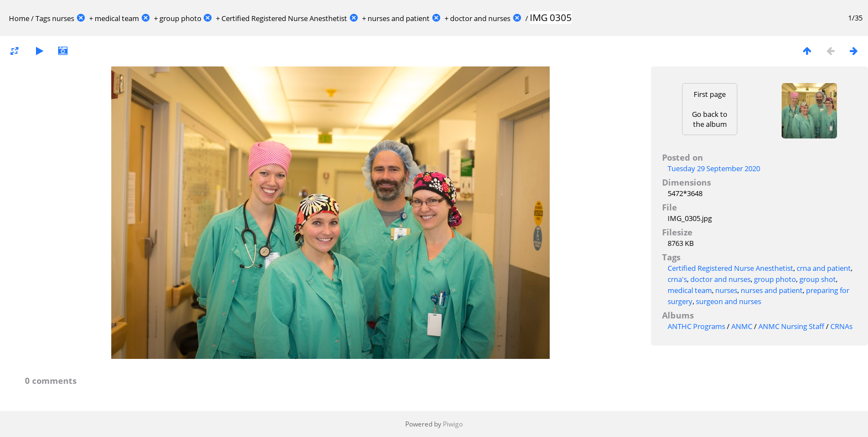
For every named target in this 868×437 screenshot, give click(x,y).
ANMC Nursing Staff (791, 326)
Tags (43, 18)
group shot (818, 279)
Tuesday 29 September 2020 (714, 168)
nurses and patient (399, 18)
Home (19, 18)
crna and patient (824, 268)
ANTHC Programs (696, 326)
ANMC (742, 326)
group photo (180, 18)
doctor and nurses (480, 18)
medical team (117, 18)
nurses (63, 18)
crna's (677, 279)
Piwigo (453, 424)
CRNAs (841, 326)
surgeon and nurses (728, 301)
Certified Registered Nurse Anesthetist (284, 18)
